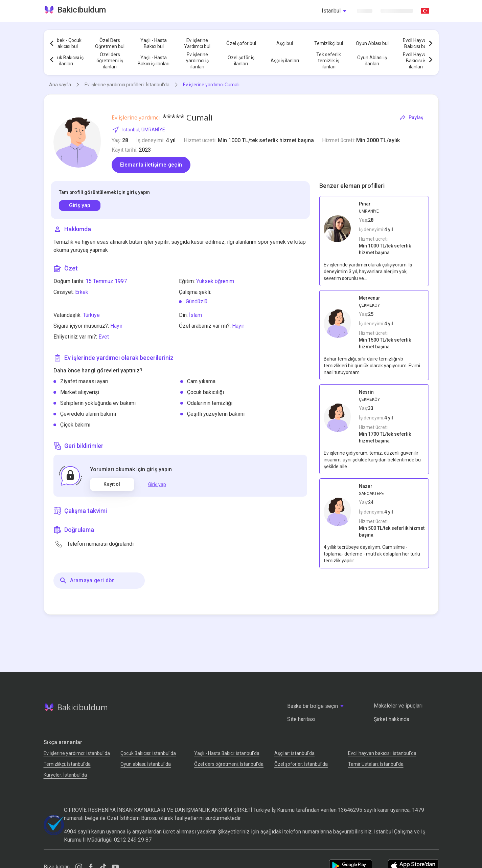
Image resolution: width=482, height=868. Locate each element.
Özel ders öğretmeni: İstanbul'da (229, 764)
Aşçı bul (285, 43)
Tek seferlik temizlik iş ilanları (329, 61)
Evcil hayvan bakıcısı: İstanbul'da (382, 753)
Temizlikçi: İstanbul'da (67, 764)
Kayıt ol (112, 484)
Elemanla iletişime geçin (151, 165)
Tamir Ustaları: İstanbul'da (376, 764)
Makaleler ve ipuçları (398, 706)
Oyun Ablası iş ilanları (372, 61)
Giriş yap (80, 205)
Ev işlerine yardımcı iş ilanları (197, 61)
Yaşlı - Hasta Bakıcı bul (154, 43)
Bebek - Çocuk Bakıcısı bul (66, 43)
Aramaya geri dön (87, 581)
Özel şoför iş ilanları (241, 61)
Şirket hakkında (392, 719)
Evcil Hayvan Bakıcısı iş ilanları (416, 61)
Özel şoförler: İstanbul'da (301, 764)
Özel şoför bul (241, 43)
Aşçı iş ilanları (285, 61)
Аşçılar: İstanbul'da (294, 753)
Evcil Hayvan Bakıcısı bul (416, 43)
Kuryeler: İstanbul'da (65, 775)
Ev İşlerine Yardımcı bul (197, 43)
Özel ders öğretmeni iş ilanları (110, 61)
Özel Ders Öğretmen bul (110, 43)
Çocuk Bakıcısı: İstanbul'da (148, 753)
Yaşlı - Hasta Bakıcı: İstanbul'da (227, 753)
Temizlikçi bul (329, 43)
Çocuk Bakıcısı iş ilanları (66, 61)
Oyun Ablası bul (372, 43)
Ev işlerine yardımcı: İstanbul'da (77, 753)
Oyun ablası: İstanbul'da (146, 764)
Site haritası (301, 719)
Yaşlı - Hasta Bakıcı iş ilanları (154, 61)
